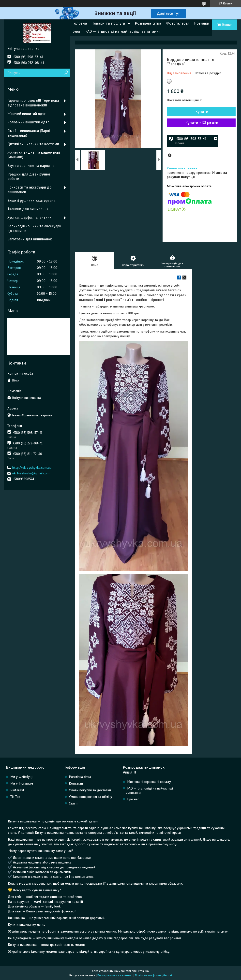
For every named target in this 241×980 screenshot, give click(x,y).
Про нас (133, 799)
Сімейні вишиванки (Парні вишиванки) (29, 133)
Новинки (202, 23)
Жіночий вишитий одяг (27, 114)
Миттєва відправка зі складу (149, 782)
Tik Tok (15, 797)
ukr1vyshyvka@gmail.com (31, 473)
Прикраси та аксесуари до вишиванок (29, 190)
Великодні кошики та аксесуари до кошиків (34, 228)
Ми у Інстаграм (22, 783)
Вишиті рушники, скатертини (31, 201)
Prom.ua (143, 971)
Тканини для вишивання (28, 209)
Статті (73, 803)
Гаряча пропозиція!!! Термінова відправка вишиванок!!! (33, 103)
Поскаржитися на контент (115, 975)
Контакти (76, 783)
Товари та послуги (109, 23)
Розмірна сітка (148, 23)
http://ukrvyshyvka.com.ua (32, 468)
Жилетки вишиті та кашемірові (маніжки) (34, 155)
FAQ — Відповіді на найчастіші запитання (123, 31)
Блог (77, 31)
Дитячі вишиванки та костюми (33, 144)
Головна (80, 23)
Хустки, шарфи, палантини (29, 218)
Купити (202, 112)
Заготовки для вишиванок (30, 239)
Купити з (202, 123)
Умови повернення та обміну (90, 797)
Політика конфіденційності (153, 975)
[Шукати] (66, 73)
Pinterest (17, 790)
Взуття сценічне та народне (31, 166)
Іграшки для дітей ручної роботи (29, 177)
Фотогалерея (178, 23)
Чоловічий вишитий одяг (28, 122)
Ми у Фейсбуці (21, 777)
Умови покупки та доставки (90, 790)
